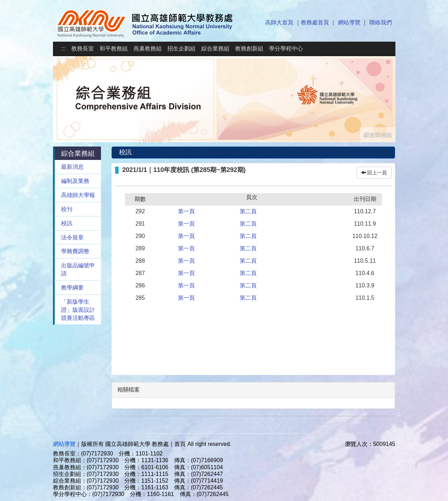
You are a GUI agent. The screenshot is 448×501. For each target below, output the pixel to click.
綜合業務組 (215, 49)
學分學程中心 (286, 49)
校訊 (67, 223)
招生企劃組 (181, 49)
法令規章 (72, 237)
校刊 (67, 209)
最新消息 (72, 167)
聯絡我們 (381, 22)
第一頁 (186, 211)
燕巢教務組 (148, 49)
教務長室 (83, 49)
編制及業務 (75, 181)
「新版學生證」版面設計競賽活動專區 (78, 310)
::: (63, 49)
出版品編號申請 (78, 269)
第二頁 (248, 211)
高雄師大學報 (78, 195)
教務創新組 (249, 49)
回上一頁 (374, 173)
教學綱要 (72, 288)
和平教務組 (114, 49)
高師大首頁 (279, 22)
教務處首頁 (315, 22)
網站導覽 (349, 22)
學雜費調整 (75, 251)
